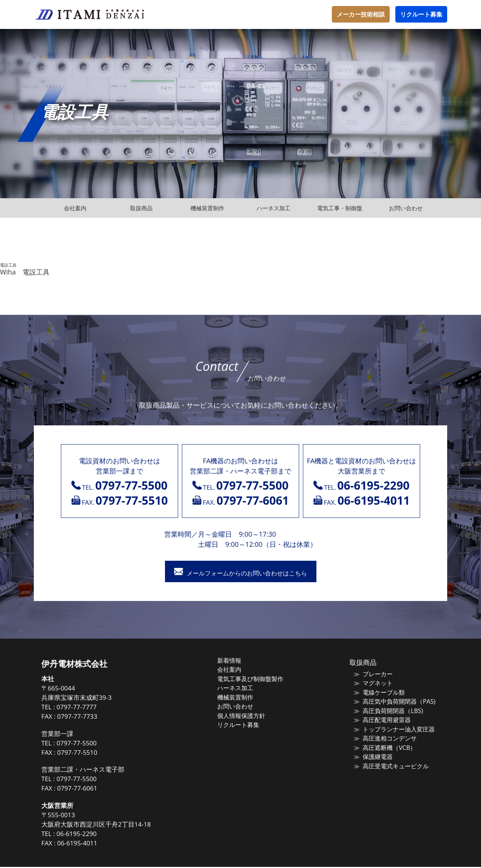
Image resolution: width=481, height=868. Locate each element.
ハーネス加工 (243, 688)
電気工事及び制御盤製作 (257, 679)
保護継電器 (373, 754)
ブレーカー (373, 675)
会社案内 (237, 670)
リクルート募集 (421, 14)
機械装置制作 (243, 697)
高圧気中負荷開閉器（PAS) (392, 701)
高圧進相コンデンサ (384, 737)
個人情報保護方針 (249, 715)
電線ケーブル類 (378, 692)
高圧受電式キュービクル (389, 763)
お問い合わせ (243, 706)
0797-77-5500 (90, 744)
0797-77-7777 (90, 708)
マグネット (373, 684)
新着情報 (237, 662)
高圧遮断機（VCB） (383, 746)
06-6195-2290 (90, 835)
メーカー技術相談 (361, 14)
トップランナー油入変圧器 (392, 728)
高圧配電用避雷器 (381, 719)
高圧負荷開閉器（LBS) (386, 710)
